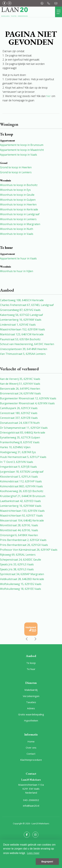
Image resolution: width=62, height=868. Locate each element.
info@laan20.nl (31, 806)
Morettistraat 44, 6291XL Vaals (19, 530)
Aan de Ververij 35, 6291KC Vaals (20, 379)
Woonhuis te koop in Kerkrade (19, 209)
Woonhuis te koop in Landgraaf (20, 214)
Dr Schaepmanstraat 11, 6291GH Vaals (24, 428)
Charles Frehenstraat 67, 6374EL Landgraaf (27, 305)
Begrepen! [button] (47, 862)
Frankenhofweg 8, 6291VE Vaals (20, 442)
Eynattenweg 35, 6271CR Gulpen (20, 437)
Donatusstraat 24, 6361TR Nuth (20, 423)
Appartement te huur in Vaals (18, 258)
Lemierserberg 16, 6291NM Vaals (21, 320)
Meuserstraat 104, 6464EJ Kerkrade (22, 520)
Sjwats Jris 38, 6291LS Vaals (17, 569)
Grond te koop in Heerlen (16, 167)
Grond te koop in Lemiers (16, 172)
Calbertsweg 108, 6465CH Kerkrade (22, 300)
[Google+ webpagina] (9, 3)
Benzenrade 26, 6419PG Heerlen (20, 389)
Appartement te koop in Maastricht (22, 150)
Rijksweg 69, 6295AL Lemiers (18, 555)
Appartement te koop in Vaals (19, 155)
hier (49, 96)
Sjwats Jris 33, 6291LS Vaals (17, 564)
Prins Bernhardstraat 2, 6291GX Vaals (23, 540)
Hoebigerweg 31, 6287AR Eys (18, 452)
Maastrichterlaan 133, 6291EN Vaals (22, 511)
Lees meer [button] (33, 853)
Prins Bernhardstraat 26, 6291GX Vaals (24, 545)
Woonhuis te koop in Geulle (17, 195)
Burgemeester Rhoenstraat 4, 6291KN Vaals (27, 403)
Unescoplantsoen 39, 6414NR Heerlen (24, 349)
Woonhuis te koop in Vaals (17, 234)
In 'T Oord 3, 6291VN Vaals (17, 462)
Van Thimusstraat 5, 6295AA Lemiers (23, 354)
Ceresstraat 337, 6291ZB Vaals (19, 418)
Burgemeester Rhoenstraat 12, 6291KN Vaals (28, 398)
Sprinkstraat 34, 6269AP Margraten (22, 574)
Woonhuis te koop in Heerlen (18, 204)
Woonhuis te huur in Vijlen (17, 271)
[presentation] (27, 639)
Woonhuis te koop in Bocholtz (19, 185)
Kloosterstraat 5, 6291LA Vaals (19, 477)
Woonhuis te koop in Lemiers (18, 219)
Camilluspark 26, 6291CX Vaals (19, 408)
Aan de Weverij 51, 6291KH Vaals (20, 384)
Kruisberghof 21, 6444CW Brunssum (23, 496)
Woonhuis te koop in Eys (15, 190)
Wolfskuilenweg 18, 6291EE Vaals (21, 589)
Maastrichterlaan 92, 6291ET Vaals (21, 516)
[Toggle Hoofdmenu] (59, 12)
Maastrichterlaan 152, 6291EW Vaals (22, 329)
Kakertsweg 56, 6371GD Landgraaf (21, 315)
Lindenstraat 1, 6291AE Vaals (18, 325)
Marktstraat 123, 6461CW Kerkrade (22, 334)
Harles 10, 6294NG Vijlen (15, 447)
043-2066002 (31, 800)
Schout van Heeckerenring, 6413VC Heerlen (27, 344)
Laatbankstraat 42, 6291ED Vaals (20, 501)
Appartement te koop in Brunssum (22, 145)
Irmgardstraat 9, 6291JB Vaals (18, 467)
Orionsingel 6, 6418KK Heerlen (19, 535)
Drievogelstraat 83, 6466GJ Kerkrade (23, 433)
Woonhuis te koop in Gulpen (18, 200)
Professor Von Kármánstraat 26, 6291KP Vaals (29, 550)
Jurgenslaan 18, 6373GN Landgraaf (22, 472)
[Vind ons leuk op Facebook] (4, 3)
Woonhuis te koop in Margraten (20, 224)
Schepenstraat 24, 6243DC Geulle (21, 560)
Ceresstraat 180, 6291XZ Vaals (19, 413)
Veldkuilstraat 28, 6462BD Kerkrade (22, 579)
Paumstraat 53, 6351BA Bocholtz (20, 339)
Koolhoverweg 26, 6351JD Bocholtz (22, 491)
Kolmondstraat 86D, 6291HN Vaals (21, 486)
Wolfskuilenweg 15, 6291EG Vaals (21, 584)
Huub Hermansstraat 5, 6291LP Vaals (23, 457)
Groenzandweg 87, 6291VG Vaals (20, 310)
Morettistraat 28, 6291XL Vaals (19, 525)
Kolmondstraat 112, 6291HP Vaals (21, 481)
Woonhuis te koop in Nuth (17, 229)
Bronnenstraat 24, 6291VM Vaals (20, 393)
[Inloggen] (42, 3)
